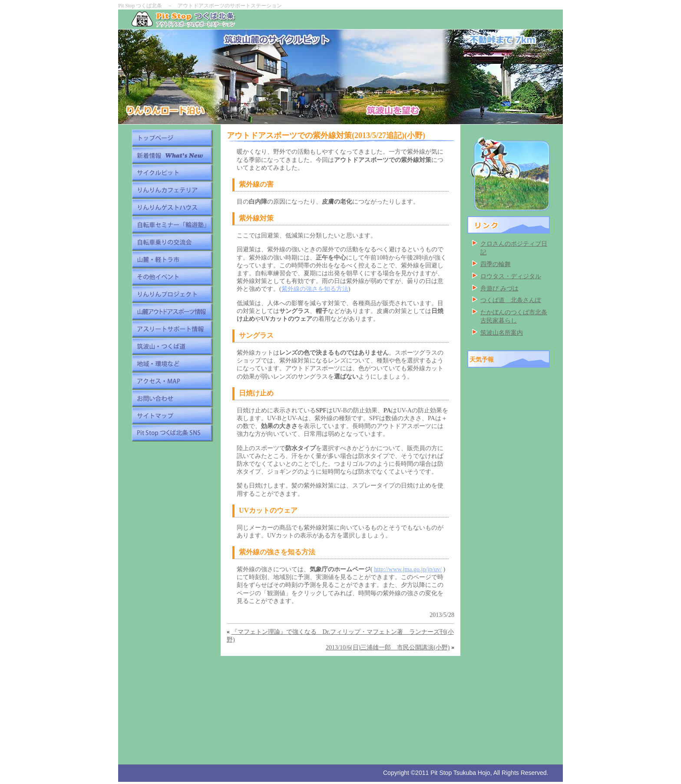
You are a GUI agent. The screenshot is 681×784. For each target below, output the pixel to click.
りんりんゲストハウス (172, 207)
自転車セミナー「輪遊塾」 (172, 224)
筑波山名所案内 (502, 333)
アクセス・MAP (172, 381)
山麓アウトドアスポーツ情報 (172, 311)
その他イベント (172, 277)
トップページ (172, 138)
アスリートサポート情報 (172, 329)
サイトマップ (172, 415)
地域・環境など (172, 363)
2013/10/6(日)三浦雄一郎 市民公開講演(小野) (388, 647)
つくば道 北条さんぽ (511, 300)
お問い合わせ (172, 398)
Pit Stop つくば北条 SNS (172, 433)
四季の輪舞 (496, 264)
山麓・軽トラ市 (172, 259)
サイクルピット (172, 172)
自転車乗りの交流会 (172, 242)
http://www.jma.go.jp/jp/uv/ (408, 569)
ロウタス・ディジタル (511, 276)
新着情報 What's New (172, 155)
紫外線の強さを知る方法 (315, 289)
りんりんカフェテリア (172, 190)
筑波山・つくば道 (172, 346)
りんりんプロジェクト (172, 294)
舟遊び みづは (499, 288)
